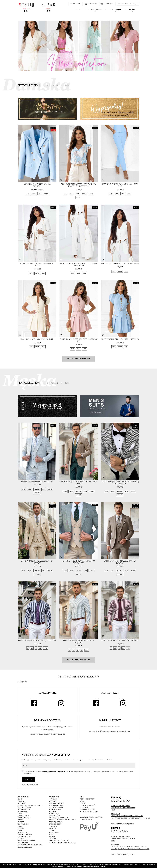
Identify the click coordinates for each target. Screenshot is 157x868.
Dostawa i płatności (88, 809)
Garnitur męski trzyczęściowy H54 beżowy (37, 562)
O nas (82, 801)
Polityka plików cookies (89, 811)
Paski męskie (53, 826)
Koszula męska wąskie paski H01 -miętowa (78, 641)
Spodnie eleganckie (56, 807)
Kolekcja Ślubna (55, 809)
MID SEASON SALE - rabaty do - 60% (30, 845)
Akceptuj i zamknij (99, 866)
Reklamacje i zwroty (87, 799)
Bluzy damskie (23, 824)
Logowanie (77, 4)
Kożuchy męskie (55, 814)
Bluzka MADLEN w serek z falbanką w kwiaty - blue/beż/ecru (78, 185)
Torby (20, 826)
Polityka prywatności (88, 805)
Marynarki (22, 803)
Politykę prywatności (49, 771)
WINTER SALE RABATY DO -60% (59, 841)
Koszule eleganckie (56, 803)
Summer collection (25, 847)
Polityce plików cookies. (85, 866)
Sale (67, 86)
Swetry (21, 820)
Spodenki (52, 839)
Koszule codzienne (56, 805)
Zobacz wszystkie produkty (78, 359)
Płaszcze (21, 828)
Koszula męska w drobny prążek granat (37, 640)
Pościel (132, 10)
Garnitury (53, 801)
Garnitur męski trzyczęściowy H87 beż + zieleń (78, 483)
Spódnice (21, 814)
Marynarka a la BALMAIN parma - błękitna (37, 185)
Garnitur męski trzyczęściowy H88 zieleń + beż (78, 562)
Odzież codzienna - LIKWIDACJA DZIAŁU (62, 843)
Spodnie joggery (55, 824)
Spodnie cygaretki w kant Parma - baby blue (120, 185)
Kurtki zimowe (54, 832)
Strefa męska (115, 10)
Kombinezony (23, 832)
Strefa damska (95, 10)
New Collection (29, 85)
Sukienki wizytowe (25, 809)
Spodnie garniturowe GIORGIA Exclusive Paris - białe (79, 265)
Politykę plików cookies (64, 771)
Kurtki (51, 834)
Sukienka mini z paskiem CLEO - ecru (37, 339)
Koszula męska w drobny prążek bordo (120, 640)
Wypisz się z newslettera (30, 784)
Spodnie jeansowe (56, 822)
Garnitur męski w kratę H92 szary (37, 482)
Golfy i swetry (54, 816)
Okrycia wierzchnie (25, 834)
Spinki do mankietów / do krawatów (62, 820)
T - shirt (21, 822)
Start (78, 10)
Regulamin (84, 807)
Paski (20, 830)
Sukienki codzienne (25, 807)
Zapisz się (28, 779)
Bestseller (52, 86)
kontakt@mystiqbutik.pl (125, 824)
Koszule (21, 801)
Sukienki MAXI (23, 811)
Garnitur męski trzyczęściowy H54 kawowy (120, 562)
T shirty (52, 837)
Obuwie (21, 839)
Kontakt (83, 803)
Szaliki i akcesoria (24, 837)
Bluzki (20, 799)
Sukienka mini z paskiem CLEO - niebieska (120, 339)
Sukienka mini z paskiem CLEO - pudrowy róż (78, 340)
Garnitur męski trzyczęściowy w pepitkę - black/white (120, 483)
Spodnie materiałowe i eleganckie (30, 805)
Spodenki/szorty (24, 818)
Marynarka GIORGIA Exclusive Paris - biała (37, 265)
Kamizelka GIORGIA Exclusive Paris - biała (120, 263)
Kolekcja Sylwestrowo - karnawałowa (27, 842)
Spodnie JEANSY (23, 816)
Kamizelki (52, 828)
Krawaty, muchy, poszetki (58, 818)
